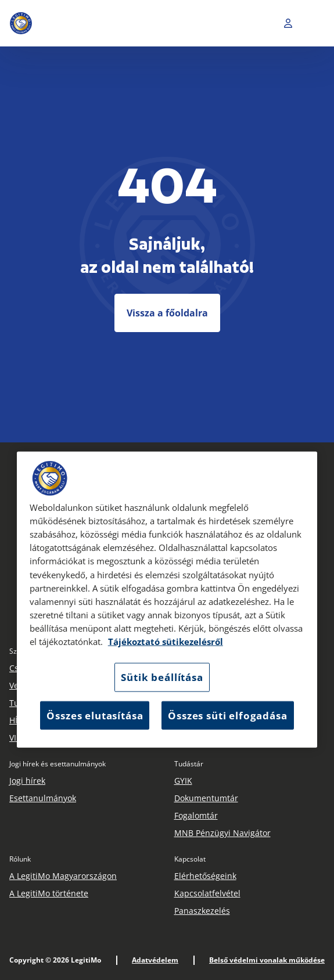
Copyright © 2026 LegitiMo (55, 960)
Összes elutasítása (95, 715)
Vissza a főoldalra (167, 313)
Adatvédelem (155, 960)
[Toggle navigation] (316, 23)
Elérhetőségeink (205, 876)
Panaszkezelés (202, 911)
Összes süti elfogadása (227, 715)
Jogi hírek (27, 781)
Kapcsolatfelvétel (207, 893)
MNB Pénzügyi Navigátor (222, 833)
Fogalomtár (196, 815)
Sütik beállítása (162, 677)
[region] (167, 600)
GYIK (183, 781)
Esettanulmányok (43, 798)
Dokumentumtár (206, 798)
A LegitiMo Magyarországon (63, 876)
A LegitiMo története (49, 893)
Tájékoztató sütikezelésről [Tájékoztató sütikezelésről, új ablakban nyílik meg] (166, 642)
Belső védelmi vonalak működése (267, 960)
